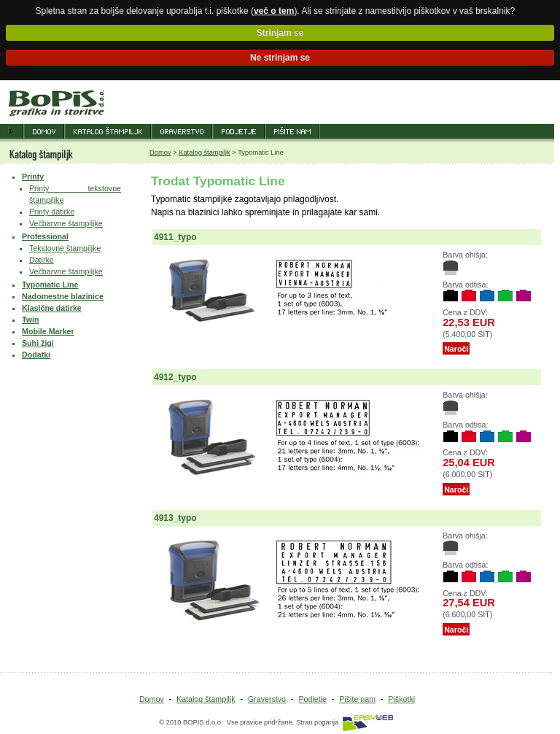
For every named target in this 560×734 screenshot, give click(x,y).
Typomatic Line (50, 285)
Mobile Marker (48, 331)
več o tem (274, 11)
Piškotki (401, 699)
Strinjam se (280, 33)
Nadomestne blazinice (63, 296)
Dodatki (36, 355)
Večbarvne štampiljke (66, 223)
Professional (45, 236)
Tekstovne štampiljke (65, 248)
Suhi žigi (38, 343)
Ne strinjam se (280, 58)
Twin (30, 320)
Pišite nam (357, 699)
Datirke (42, 260)
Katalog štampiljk (205, 152)
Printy (33, 177)
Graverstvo (267, 699)
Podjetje (312, 699)
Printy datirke (52, 212)
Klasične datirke (52, 308)
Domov (160, 152)
